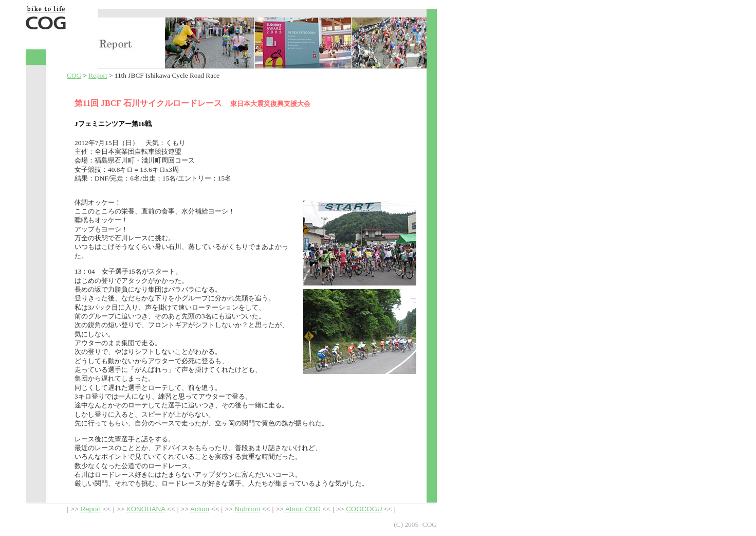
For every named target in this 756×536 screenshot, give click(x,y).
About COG (303, 509)
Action (200, 509)
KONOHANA (146, 509)
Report (98, 75)
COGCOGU (364, 509)
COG (74, 75)
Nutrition (248, 509)
